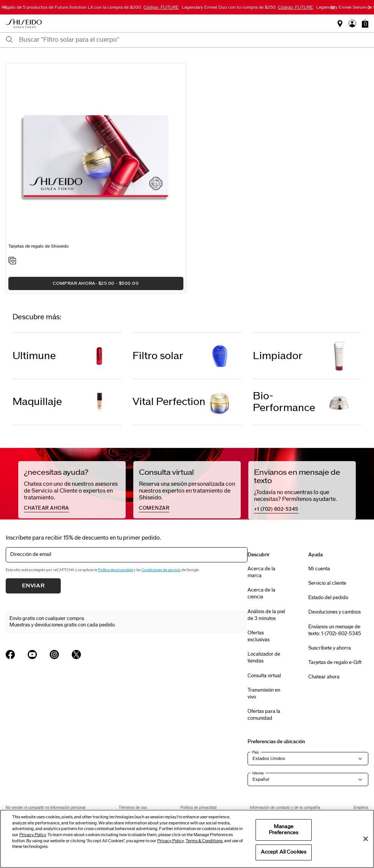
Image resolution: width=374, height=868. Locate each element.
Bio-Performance (284, 402)
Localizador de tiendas (264, 658)
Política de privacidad (115, 570)
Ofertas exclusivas (259, 636)
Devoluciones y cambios (335, 612)
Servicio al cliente (327, 583)
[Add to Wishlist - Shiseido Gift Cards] (12, 261)
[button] (365, 24)
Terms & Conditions (204, 841)
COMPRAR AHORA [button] (96, 283)
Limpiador (278, 356)
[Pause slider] (333, 8)
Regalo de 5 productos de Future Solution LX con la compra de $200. (90, 7)
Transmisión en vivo (264, 694)
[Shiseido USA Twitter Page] (76, 655)
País (256, 752)
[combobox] (194, 40)
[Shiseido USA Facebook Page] (10, 655)
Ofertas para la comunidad (264, 715)
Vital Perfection (169, 402)
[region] (187, 839)
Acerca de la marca (261, 572)
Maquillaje (37, 402)
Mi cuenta (319, 569)
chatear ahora (47, 508)
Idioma (258, 773)
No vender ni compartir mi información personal (46, 808)
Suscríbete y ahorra (330, 648)
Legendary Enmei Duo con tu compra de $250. (248, 7)
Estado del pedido (328, 598)
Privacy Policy (33, 835)
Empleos (361, 808)
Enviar (33, 586)
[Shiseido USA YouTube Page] (32, 655)
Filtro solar (158, 356)
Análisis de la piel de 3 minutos (266, 615)
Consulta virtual (264, 676)
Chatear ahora (324, 677)
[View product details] (96, 155)
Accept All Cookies (284, 852)
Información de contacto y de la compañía (285, 808)
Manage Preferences (284, 830)
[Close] (366, 839)
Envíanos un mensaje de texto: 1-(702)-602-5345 (335, 630)
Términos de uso (133, 808)
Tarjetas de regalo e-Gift (335, 662)
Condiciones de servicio (161, 570)
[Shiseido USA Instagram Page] (54, 655)
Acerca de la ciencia (261, 593)
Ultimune (34, 356)
